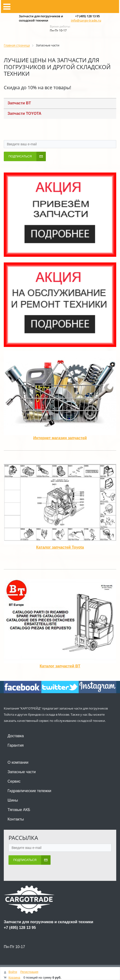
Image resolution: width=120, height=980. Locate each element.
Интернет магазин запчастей (60, 438)
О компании (18, 762)
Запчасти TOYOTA (24, 113)
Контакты (16, 819)
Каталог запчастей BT (60, 666)
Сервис (14, 781)
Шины (13, 800)
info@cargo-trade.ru (86, 20)
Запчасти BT (19, 103)
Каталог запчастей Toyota (60, 547)
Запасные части (22, 772)
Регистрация (29, 972)
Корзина (14, 978)
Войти (13, 972)
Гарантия (16, 745)
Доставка (16, 736)
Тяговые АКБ (19, 810)
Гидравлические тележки (29, 791)
